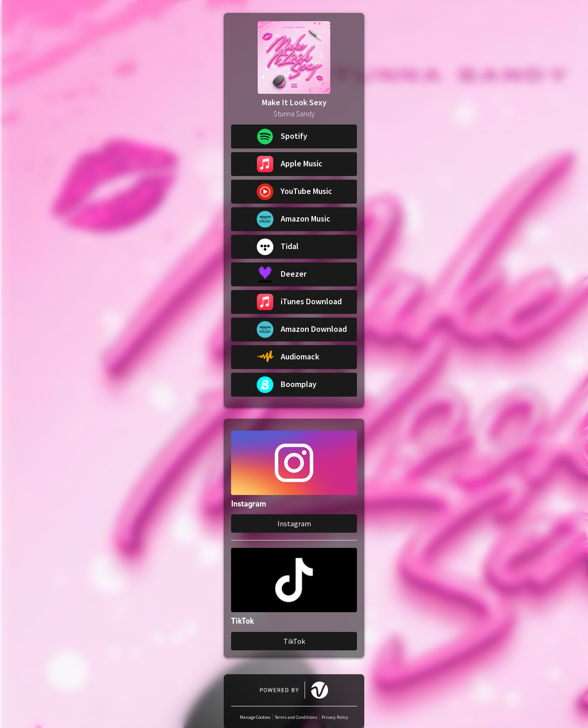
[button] (294, 136)
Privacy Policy (335, 717)
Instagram (294, 523)
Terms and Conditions (296, 717)
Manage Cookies (255, 717)
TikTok (294, 641)
